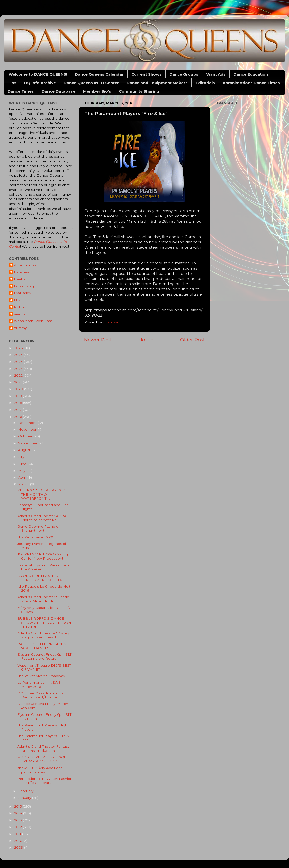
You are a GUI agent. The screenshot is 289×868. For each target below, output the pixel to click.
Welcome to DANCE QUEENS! (38, 74)
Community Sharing (139, 91)
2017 (18, 410)
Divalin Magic (25, 286)
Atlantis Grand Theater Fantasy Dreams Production (43, 748)
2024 (19, 362)
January (25, 798)
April (22, 477)
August (25, 450)
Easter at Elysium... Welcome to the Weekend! (44, 567)
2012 (18, 827)
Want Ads (216, 74)
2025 (19, 355)
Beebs (19, 279)
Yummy (20, 328)
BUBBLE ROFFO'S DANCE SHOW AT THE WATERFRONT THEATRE (45, 622)
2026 (19, 348)
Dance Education (251, 74)
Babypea (21, 272)
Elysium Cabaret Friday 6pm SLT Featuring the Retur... (44, 656)
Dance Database (59, 91)
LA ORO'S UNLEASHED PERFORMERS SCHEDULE (42, 578)
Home (146, 340)
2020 (19, 389)
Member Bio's (97, 91)
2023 (19, 369)
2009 (19, 847)
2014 (19, 813)
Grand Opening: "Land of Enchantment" (38, 528)
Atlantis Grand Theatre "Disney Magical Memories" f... (43, 635)
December (28, 423)
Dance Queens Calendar (99, 74)
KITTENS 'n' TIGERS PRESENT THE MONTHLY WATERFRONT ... (43, 494)
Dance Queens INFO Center (91, 83)
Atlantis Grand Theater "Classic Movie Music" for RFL (43, 599)
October (26, 436)
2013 (18, 820)
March (24, 484)
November (28, 429)
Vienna (20, 314)
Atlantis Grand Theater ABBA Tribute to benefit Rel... (42, 518)
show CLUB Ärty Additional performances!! (40, 770)
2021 (18, 382)
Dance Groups (184, 74)
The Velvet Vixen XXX (35, 537)
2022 (19, 375)
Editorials (205, 83)
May (22, 471)
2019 (18, 396)
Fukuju (20, 300)
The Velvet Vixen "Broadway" (42, 676)
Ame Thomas (25, 265)
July (22, 457)
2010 (19, 841)
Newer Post (98, 340)
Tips (12, 83)
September (28, 443)
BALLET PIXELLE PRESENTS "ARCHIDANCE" (42, 646)
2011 (18, 834)
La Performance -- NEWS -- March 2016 (41, 684)
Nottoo (20, 307)
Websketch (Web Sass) (34, 321)
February (26, 791)
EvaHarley (22, 293)
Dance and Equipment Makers (157, 83)
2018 (19, 403)
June (23, 464)
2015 (18, 806)
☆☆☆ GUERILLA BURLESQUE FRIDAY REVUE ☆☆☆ (43, 759)
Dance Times (21, 91)
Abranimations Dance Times (251, 83)
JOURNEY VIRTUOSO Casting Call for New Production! (43, 556)
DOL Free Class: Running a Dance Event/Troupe (40, 695)
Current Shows (147, 74)
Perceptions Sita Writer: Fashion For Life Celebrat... (45, 781)
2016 (18, 417)
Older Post (192, 340)
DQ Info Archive (40, 83)
